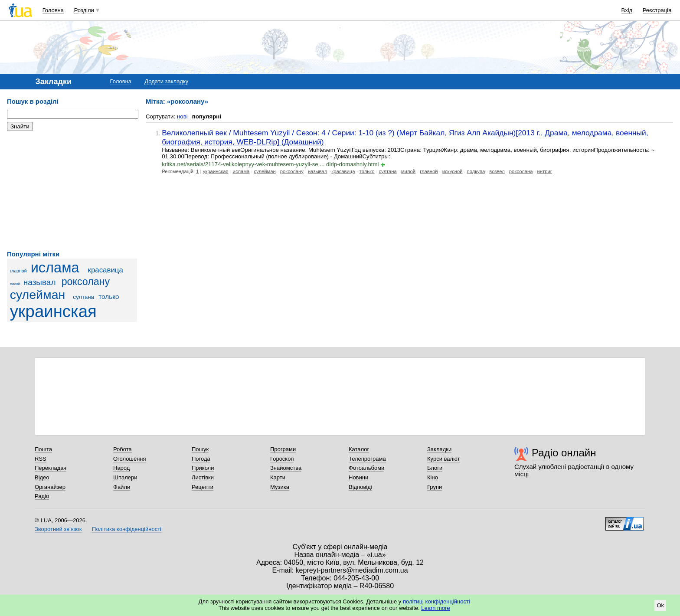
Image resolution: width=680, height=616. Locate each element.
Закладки (439, 449)
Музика (280, 487)
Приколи (203, 468)
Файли (122, 487)
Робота (123, 449)
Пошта (43, 449)
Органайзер (50, 487)
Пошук (200, 449)
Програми (283, 449)
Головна (53, 10)
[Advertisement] (72, 191)
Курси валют (444, 459)
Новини (358, 477)
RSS (41, 459)
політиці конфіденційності (436, 601)
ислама (55, 268)
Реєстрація (657, 10)
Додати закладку (166, 81)
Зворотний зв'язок (58, 529)
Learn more (435, 608)
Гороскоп (282, 459)
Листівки (203, 477)
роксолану (86, 282)
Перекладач (51, 468)
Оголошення (130, 459)
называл (40, 282)
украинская (53, 311)
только (109, 297)
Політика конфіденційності (127, 529)
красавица (106, 270)
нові (182, 116)
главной (18, 271)
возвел (497, 171)
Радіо (42, 496)
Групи (435, 487)
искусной (453, 171)
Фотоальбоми (366, 468)
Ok (660, 605)
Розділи (84, 10)
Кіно (433, 477)
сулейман (38, 295)
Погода (201, 459)
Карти (278, 477)
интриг (545, 171)
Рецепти (203, 487)
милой (15, 284)
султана (83, 297)
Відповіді (360, 487)
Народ (121, 468)
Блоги (435, 468)
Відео (42, 477)
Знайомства (286, 468)
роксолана (521, 171)
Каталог (359, 449)
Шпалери (125, 477)
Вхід (627, 10)
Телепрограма (367, 459)
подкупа (476, 171)
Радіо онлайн (564, 453)
